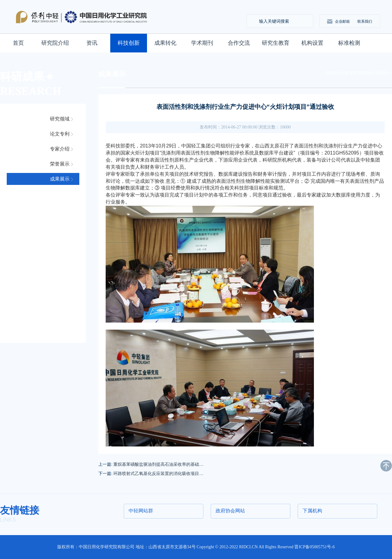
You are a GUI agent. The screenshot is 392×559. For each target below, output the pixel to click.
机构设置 (312, 43)
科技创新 (129, 43)
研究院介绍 (55, 43)
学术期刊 (202, 43)
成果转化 (165, 43)
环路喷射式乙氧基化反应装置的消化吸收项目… (158, 474)
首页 (18, 43)
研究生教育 (276, 43)
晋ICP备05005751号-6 (314, 547)
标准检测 (349, 43)
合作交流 (239, 43)
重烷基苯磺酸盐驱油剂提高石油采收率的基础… (158, 464)
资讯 (92, 43)
